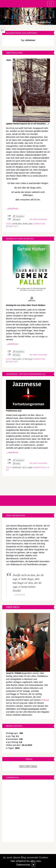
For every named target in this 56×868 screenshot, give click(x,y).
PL (17, 226)
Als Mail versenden (38, 219)
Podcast (45, 700)
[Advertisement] (28, 811)
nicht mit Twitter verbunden (9, 219)
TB (13, 226)
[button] (4, 16)
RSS (8, 226)
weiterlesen (13, 209)
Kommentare (39, 224)
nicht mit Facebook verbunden (9, 216)
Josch (9, 224)
